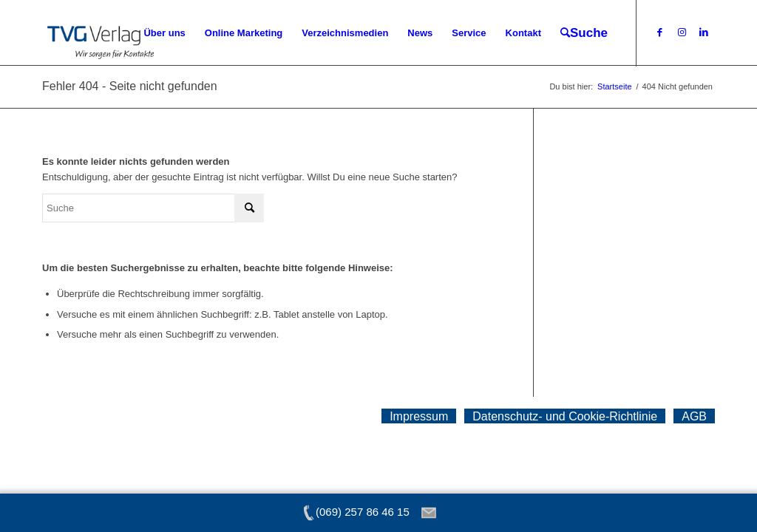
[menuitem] (164, 33)
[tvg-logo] (101, 33)
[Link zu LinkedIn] (704, 33)
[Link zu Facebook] (659, 33)
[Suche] (584, 33)
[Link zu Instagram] (682, 33)
